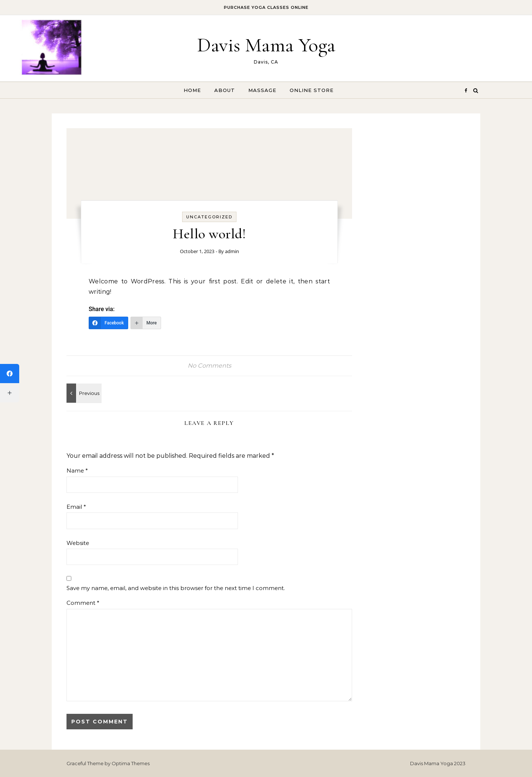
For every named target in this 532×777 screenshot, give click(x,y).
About (225, 90)
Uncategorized (209, 217)
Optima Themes (131, 763)
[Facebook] (108, 323)
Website (78, 543)
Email (76, 507)
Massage (262, 90)
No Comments (209, 366)
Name (77, 471)
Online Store (312, 90)
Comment (83, 603)
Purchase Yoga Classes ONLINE (266, 7)
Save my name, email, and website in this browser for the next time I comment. (176, 588)
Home (192, 90)
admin (232, 251)
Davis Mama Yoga (266, 45)
